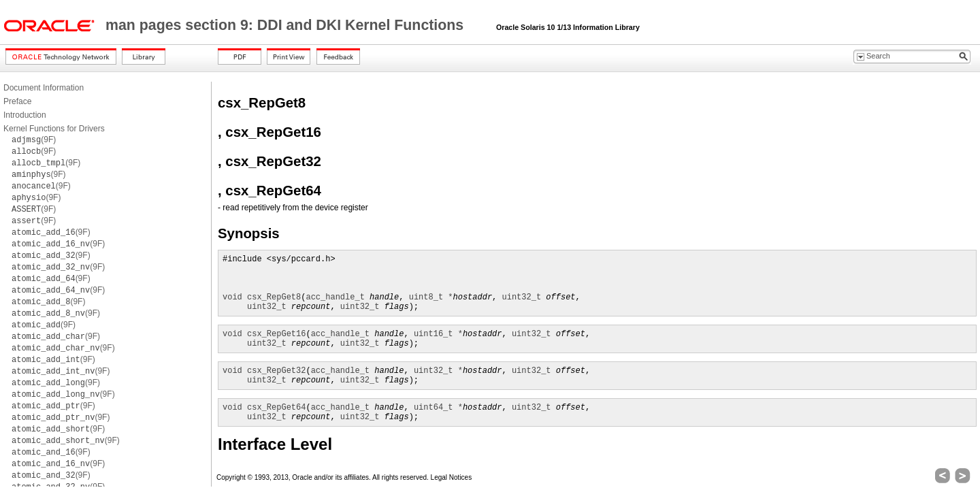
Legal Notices (452, 477)
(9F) (34, 140)
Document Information (44, 88)
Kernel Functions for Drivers (54, 129)
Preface (17, 101)
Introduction (25, 115)
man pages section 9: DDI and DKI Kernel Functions (287, 25)
